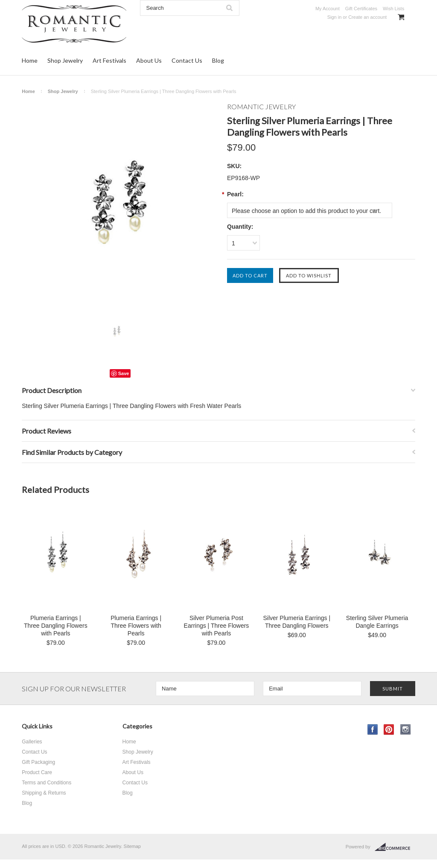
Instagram (406, 730)
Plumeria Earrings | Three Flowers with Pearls (136, 626)
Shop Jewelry (65, 60)
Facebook (373, 730)
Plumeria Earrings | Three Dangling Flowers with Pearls (56, 626)
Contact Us (187, 60)
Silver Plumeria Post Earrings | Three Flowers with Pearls (217, 626)
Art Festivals (109, 60)
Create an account (367, 17)
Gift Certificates (361, 9)
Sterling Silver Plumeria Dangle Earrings (377, 622)
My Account (328, 9)
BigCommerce (395, 847)
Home (30, 60)
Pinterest (389, 730)
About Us (149, 60)
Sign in (335, 17)
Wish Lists (393, 9)
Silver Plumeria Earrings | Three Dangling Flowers (297, 622)
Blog (218, 60)
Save (124, 373)
